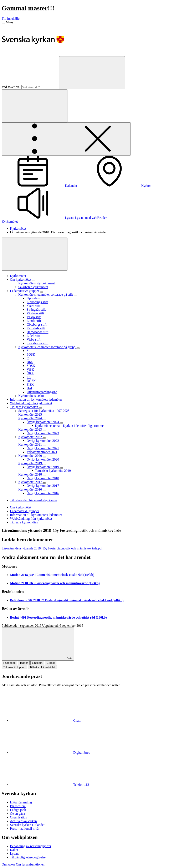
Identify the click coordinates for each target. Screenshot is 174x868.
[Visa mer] (35, 254)
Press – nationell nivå (24, 829)
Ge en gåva (17, 814)
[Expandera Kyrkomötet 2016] (44, 491)
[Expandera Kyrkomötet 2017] (44, 483)
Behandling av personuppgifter (31, 846)
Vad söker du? (11, 87)
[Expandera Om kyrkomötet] (34, 281)
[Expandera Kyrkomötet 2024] (44, 419)
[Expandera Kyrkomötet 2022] (44, 438)
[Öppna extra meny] (66, 139)
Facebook (9, 663)
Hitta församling (21, 802)
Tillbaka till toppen (14, 667)
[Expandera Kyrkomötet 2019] (44, 464)
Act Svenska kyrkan (23, 821)
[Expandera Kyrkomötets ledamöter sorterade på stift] (75, 296)
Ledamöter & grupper (25, 511)
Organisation (19, 817)
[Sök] (92, 73)
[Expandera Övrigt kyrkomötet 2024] (62, 423)
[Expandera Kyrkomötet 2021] (44, 446)
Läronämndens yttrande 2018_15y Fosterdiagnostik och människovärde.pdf (52, 548)
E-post (51, 663)
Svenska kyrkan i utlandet (27, 825)
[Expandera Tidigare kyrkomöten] (41, 408)
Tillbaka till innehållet (42, 667)
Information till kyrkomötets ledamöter (36, 515)
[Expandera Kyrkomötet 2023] (44, 431)
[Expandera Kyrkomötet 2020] (44, 457)
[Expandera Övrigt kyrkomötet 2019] (62, 468)
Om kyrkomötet (21, 507)
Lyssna (15, 854)
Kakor (14, 850)
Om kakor (9, 864)
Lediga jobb (18, 810)
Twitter (24, 663)
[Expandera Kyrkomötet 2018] (44, 476)
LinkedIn (37, 663)
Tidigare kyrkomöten (24, 522)
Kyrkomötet (10, 221)
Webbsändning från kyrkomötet (31, 519)
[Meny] (3, 23)
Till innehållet (11, 18)
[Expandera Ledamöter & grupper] (42, 292)
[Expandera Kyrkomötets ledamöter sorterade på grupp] (78, 348)
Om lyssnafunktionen (30, 864)
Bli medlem (18, 806)
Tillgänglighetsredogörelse (28, 857)
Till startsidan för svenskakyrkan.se (34, 500)
